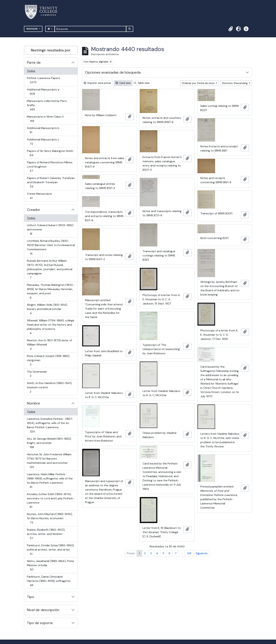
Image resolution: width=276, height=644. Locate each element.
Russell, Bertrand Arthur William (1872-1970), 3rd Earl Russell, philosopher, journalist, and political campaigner (50, 269)
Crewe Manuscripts (39, 196)
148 (189, 553)
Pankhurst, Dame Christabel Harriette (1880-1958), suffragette (49, 581)
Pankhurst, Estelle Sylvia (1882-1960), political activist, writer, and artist (51, 550)
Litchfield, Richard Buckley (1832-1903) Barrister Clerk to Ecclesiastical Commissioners (51, 247)
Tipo (30, 597)
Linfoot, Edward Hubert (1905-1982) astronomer (50, 229)
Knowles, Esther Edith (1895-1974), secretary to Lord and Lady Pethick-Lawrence (51, 500)
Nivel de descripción (43, 610)
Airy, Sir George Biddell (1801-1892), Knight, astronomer (49, 443)
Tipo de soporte (40, 623)
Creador (34, 210)
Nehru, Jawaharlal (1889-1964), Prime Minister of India (50, 565)
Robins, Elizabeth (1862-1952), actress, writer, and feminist (46, 534)
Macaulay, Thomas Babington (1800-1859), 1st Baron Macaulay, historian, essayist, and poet (50, 291)
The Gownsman (37, 374)
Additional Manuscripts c (43, 142)
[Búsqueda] (90, 29)
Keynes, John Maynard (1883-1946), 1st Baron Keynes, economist (50, 518)
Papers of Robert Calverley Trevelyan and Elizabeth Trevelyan (51, 182)
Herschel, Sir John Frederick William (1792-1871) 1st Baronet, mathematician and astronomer (49, 461)
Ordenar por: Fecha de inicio (199, 83)
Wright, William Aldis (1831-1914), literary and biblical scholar (47, 309)
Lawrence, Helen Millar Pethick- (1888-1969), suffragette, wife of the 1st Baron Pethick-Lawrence (50, 481)
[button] (231, 29)
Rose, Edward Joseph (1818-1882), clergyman (48, 360)
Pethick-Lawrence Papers (43, 80)
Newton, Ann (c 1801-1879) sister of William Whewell (49, 345)
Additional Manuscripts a (43, 92)
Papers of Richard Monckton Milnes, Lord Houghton (50, 167)
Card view (123, 83)
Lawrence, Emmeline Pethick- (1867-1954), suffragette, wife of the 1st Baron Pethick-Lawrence (50, 425)
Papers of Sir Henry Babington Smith (50, 153)
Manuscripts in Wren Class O (45, 119)
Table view (142, 83)
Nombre (33, 403)
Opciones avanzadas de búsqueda (113, 72)
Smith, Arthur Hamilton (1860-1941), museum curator (49, 387)
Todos (31, 71)
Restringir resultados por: (51, 50)
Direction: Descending (235, 83)
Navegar (32, 29)
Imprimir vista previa (97, 83)
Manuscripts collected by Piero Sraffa (47, 105)
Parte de (34, 62)
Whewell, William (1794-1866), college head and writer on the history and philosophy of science (51, 327)
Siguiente (202, 553)
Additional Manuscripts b (43, 130)
